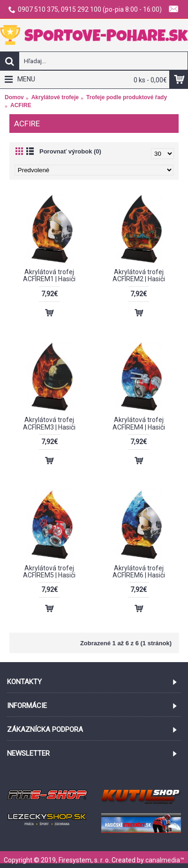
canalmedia (163, 860)
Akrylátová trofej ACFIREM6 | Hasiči (139, 572)
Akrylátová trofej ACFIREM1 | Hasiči (49, 275)
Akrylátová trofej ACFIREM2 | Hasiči (139, 275)
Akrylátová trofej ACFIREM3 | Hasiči (49, 423)
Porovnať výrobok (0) (70, 151)
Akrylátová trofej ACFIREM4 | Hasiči (139, 423)
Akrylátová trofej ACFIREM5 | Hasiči (49, 572)
